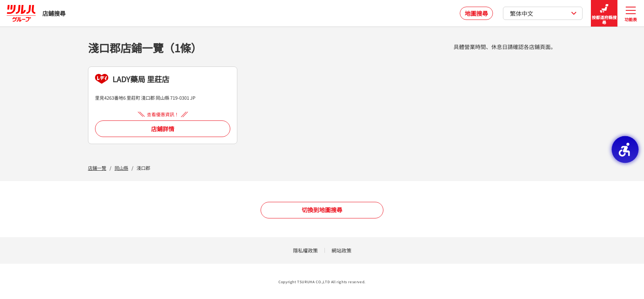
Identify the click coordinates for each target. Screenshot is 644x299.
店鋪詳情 (163, 129)
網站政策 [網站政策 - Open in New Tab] (342, 250)
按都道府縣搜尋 (604, 13)
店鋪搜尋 (36, 13)
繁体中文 (543, 13)
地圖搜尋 (476, 13)
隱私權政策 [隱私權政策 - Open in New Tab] (305, 250)
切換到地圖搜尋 (322, 210)
